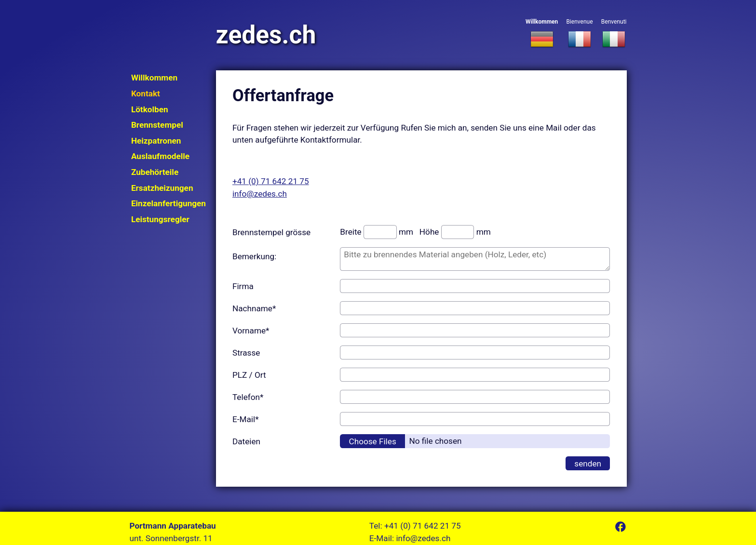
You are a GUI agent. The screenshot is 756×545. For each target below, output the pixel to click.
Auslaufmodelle (160, 156)
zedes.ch (266, 35)
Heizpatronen (156, 141)
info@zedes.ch (260, 194)
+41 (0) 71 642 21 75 (271, 181)
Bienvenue (579, 34)
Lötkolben (150, 109)
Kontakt (146, 93)
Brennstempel (157, 125)
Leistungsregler (160, 219)
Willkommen (542, 34)
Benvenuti (614, 34)
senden (588, 464)
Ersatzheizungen (162, 188)
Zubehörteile (155, 172)
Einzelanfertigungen (169, 203)
